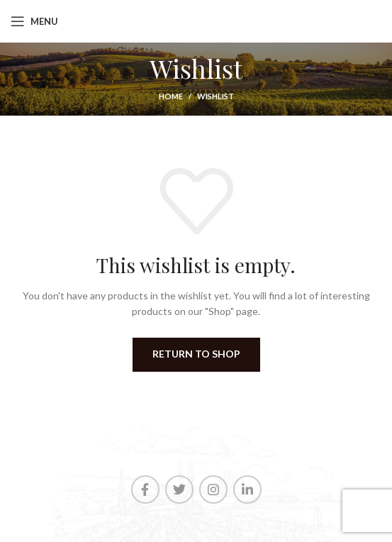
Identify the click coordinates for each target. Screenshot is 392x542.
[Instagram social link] (213, 490)
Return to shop (196, 354)
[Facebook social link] (145, 490)
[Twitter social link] (179, 490)
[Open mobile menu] (34, 21)
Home (171, 96)
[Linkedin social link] (247, 490)
